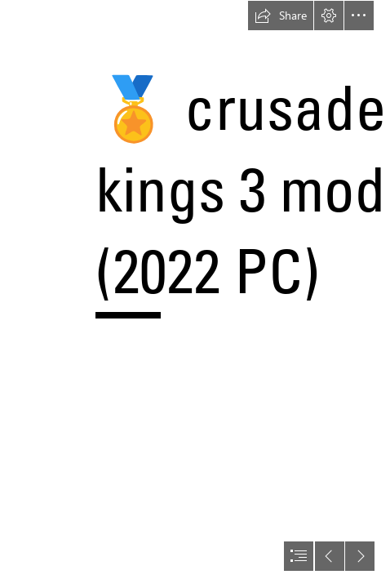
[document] (195, 294)
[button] (281, 16)
